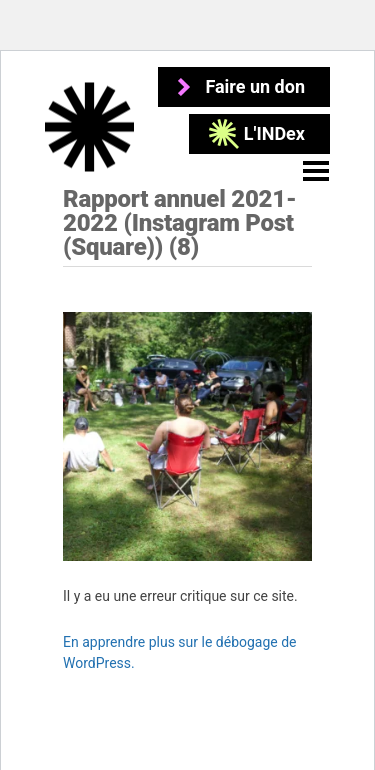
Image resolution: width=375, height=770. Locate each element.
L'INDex (274, 133)
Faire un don (255, 86)
